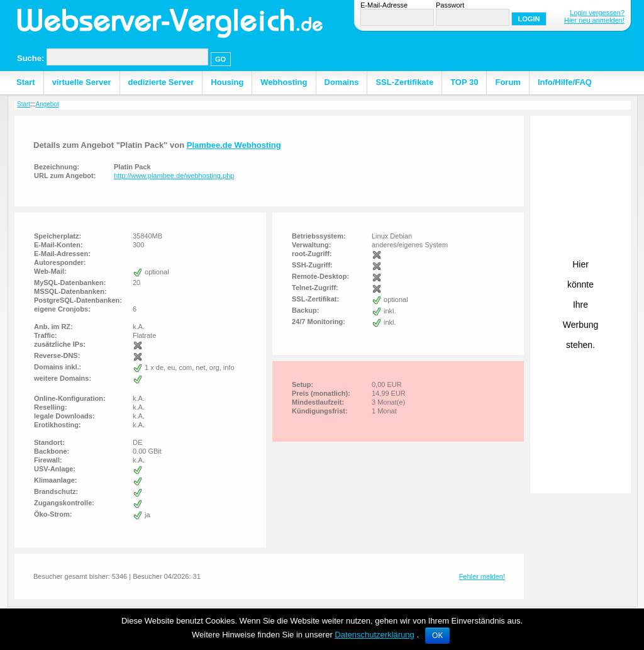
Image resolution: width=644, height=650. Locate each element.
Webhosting (284, 82)
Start (26, 82)
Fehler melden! (482, 576)
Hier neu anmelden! (594, 20)
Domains (342, 82)
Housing (227, 82)
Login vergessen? (597, 13)
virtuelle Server (82, 82)
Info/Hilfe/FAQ (565, 82)
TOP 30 (464, 82)
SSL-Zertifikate (404, 82)
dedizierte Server (161, 82)
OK (437, 636)
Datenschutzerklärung (374, 635)
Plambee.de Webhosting (234, 145)
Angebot (47, 104)
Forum (508, 82)
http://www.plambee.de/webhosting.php (174, 176)
